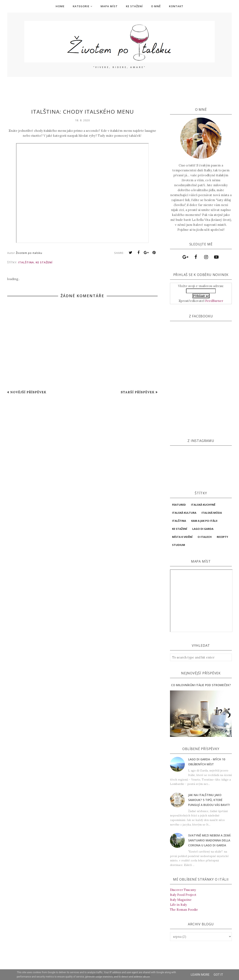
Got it (218, 975)
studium (179, 545)
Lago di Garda (203, 529)
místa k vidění (182, 537)
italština (26, 262)
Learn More (200, 975)
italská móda (212, 513)
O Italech (205, 537)
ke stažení (44, 262)
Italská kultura (184, 513)
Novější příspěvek (28, 392)
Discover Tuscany (183, 890)
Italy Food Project (183, 895)
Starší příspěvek (138, 392)
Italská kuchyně (203, 505)
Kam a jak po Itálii (204, 521)
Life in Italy (178, 905)
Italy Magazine (181, 900)
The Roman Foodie (184, 910)
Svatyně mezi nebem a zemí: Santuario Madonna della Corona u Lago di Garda (210, 840)
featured (179, 505)
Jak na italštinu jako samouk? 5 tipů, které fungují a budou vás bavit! (209, 800)
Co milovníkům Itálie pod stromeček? (201, 685)
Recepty (222, 537)
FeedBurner (214, 301)
